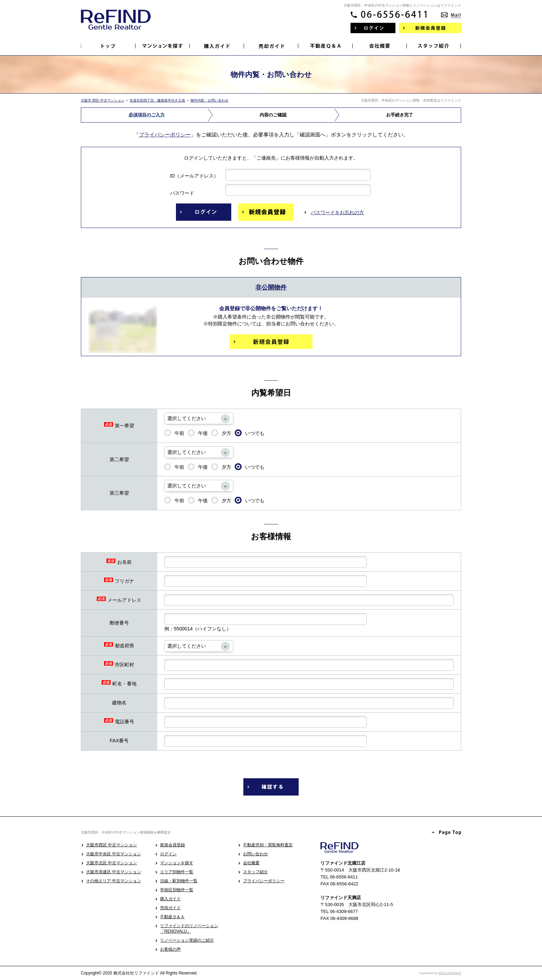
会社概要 (251, 863)
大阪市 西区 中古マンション (103, 100)
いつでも (250, 433)
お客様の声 (170, 949)
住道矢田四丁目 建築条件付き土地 (157, 100)
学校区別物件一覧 (177, 890)
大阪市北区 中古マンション (111, 863)
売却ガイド (170, 908)
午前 (174, 433)
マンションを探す (177, 863)
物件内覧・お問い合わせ (209, 100)
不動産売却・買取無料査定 (268, 845)
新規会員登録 (172, 845)
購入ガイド (170, 899)
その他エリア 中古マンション (114, 881)
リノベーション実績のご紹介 (187, 940)
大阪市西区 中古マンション (111, 845)
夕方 (221, 433)
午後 (198, 433)
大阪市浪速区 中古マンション (114, 872)
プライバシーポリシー (165, 135)
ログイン (168, 854)
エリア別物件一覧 (177, 872)
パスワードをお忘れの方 (337, 212)
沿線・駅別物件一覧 (179, 881)
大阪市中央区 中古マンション (114, 854)
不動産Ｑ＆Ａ (172, 917)
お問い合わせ (255, 854)
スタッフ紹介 (255, 872)
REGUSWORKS (450, 973)
